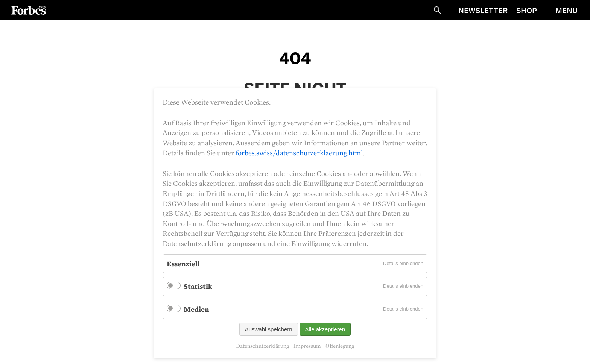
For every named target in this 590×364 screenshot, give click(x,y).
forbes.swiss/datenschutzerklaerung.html (299, 153)
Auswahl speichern (269, 329)
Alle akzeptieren (325, 329)
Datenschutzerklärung (262, 346)
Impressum (307, 346)
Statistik (198, 286)
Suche (437, 10)
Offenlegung (340, 346)
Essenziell (183, 264)
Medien (196, 309)
